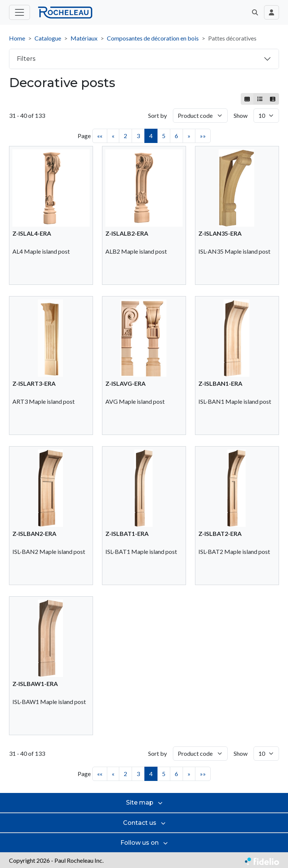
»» (203, 136)
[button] (255, 12)
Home (17, 38)
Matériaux (84, 38)
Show (241, 115)
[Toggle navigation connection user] (271, 12)
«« (100, 136)
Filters (26, 59)
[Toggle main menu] (19, 12)
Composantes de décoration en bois (153, 38)
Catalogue (48, 38)
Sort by (157, 115)
